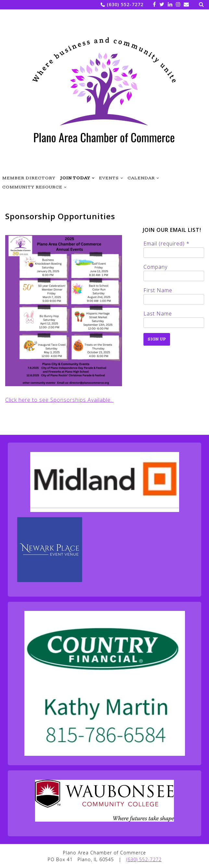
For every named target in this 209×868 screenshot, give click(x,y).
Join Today (75, 178)
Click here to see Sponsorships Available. (59, 400)
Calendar (141, 178)
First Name (158, 290)
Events (109, 178)
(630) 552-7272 (125, 4)
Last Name (158, 314)
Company (155, 267)
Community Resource (32, 187)
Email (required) (166, 244)
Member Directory (29, 178)
